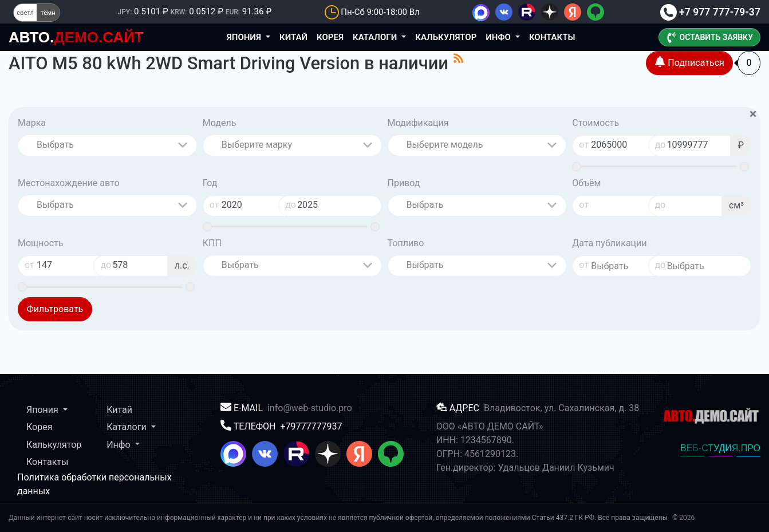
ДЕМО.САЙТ (76, 37)
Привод (404, 183)
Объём (586, 183)
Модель (220, 123)
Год (210, 183)
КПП (212, 243)
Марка (32, 123)
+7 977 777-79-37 (710, 12)
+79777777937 (311, 426)
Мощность (40, 243)
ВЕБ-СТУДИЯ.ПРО (720, 448)
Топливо (406, 243)
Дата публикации (609, 243)
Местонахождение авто (69, 183)
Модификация (418, 123)
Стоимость (596, 123)
